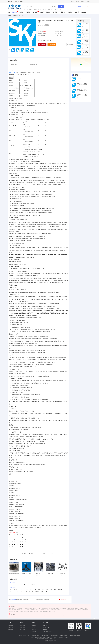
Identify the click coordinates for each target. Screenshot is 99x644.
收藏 (38, 553)
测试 (58, 9)
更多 (88, 21)
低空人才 (48, 12)
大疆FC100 (63, 573)
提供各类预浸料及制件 (14, 573)
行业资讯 (42, 12)
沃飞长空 (31, 592)
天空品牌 (28, 12)
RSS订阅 (61, 635)
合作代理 (43, 635)
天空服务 (73, 1)
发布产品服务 (10, 625)
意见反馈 (34, 629)
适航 (46, 592)
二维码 (16, 1)
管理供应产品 (10, 627)
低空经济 (39, 9)
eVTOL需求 (27, 584)
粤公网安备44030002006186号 (74, 635)
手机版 (10, 1)
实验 (49, 9)
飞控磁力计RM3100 (26, 573)
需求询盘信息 (10, 629)
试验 (55, 9)
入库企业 (35, 12)
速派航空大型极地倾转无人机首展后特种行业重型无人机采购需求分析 (82, 85)
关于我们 (25, 635)
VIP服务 (34, 627)
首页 (69, 1)
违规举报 (66, 635)
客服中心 (83, 1)
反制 (46, 9)
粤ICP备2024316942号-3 (49, 642)
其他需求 (33, 584)
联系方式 (48, 635)
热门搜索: (26, 9)
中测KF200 (38, 573)
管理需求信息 (22, 627)
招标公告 (60, 590)
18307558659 (46, 627)
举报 (32, 553)
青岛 (52, 9)
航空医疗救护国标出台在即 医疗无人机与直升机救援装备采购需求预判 (82, 90)
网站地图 (34, 631)
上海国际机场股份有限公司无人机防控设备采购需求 (82, 96)
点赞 (26, 553)
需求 (88, 6)
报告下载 (77, 12)
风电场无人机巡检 (81, 78)
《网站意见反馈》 (36, 616)
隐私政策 (30, 635)
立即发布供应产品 (64, 600)
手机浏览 (70, 45)
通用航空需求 (19, 584)
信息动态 (84, 12)
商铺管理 (34, 625)
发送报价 (42, 45)
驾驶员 (22, 592)
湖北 (18, 592)
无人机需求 (21, 16)
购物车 (21, 1)
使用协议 (34, 635)
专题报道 (63, 12)
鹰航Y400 (50, 573)
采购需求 (37, 592)
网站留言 (57, 635)
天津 (26, 592)
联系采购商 (52, 45)
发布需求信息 (22, 625)
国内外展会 (56, 12)
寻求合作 (47, 25)
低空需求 (14, 12)
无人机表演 (12, 592)
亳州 (42, 592)
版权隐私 (39, 635)
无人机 (35, 9)
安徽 (55, 590)
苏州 (43, 9)
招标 (61, 9)
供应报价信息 (22, 629)
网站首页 (21, 635)
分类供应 (21, 12)
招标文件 (31, 9)
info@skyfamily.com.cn (48, 631)
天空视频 (70, 12)
